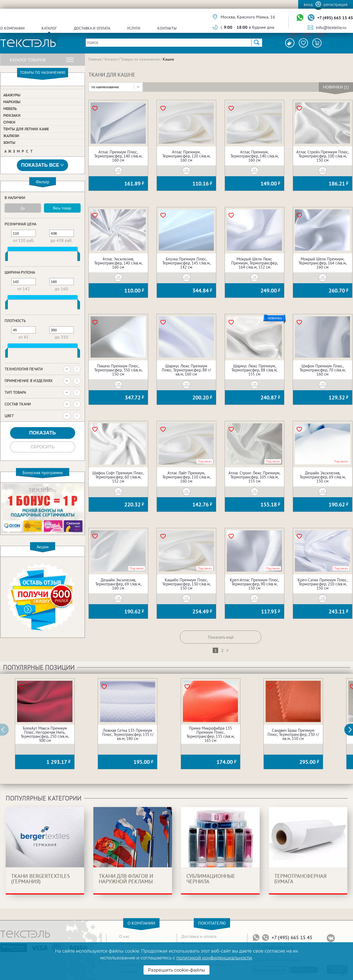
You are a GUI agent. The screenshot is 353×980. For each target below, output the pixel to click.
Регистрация (336, 4)
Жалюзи (11, 136)
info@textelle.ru (331, 27)
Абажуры (12, 95)
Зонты (9, 143)
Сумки (9, 122)
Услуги (134, 28)
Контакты (167, 28)
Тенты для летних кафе (26, 129)
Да (23, 208)
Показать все (43, 165)
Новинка (275, 318)
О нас (124, 936)
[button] (352, 730)
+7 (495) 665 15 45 (335, 18)
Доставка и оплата (92, 28)
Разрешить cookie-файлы (176, 970)
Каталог (49, 28)
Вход (308, 4)
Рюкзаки (12, 115)
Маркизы (12, 102)
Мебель (10, 109)
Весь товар (62, 208)
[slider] (7, 257)
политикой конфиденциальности (214, 958)
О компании (12, 28)
